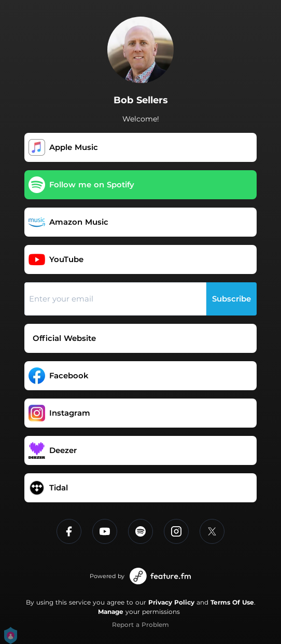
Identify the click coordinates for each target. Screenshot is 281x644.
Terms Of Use (232, 602)
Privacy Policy (171, 602)
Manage (111, 612)
